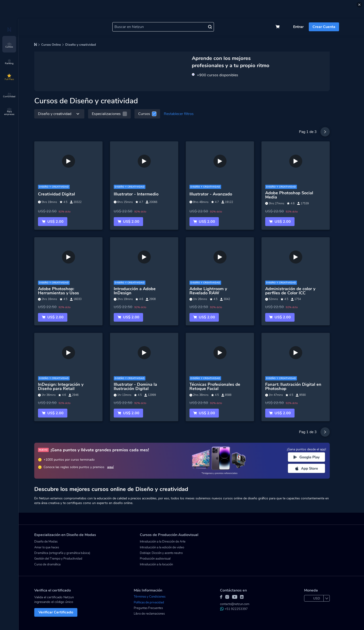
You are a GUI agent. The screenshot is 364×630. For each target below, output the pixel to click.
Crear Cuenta (324, 27)
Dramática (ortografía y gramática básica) (62, 553)
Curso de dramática (47, 564)
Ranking (9, 62)
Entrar (298, 27)
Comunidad (9, 95)
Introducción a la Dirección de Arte (163, 542)
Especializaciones (109, 114)
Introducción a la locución (156, 564)
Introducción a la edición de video (162, 547)
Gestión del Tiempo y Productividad (58, 559)
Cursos (9, 45)
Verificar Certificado (56, 612)
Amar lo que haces (47, 547)
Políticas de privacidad (149, 602)
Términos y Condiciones (150, 597)
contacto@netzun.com (235, 604)
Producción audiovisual (155, 559)
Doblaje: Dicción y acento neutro (161, 553)
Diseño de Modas (46, 542)
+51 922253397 (234, 609)
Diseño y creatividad (59, 114)
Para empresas (9, 112)
